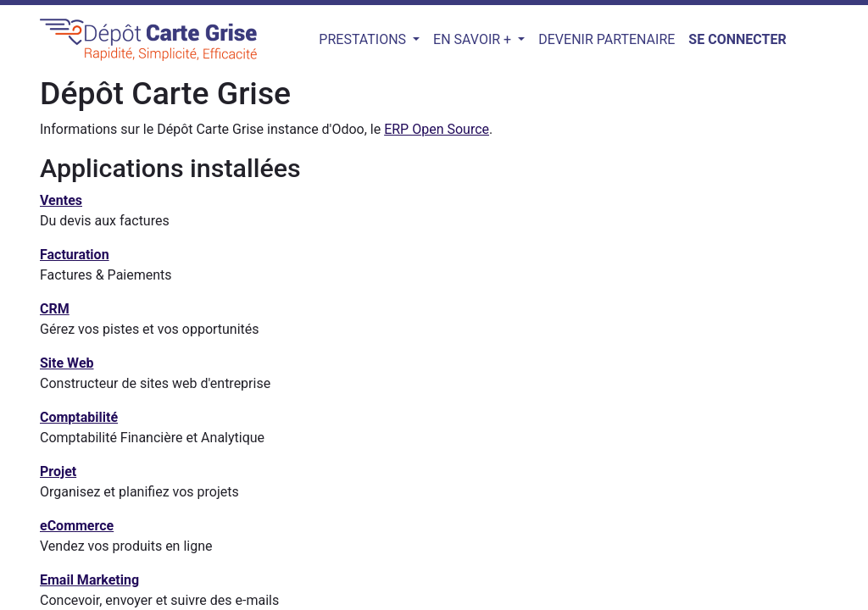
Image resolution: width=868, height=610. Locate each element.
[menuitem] (606, 40)
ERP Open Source (437, 129)
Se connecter (737, 39)
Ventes (61, 200)
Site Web (67, 363)
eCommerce (77, 526)
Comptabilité (79, 417)
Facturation (75, 255)
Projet (58, 471)
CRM (55, 309)
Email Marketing (89, 580)
